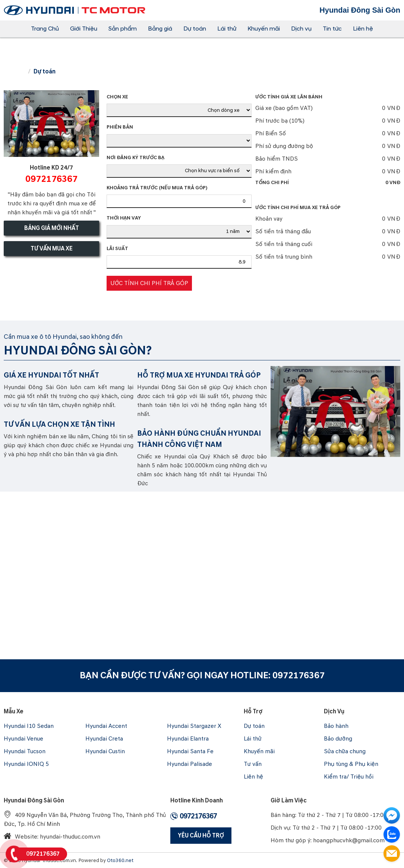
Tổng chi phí (328, 183)
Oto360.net (120, 860)
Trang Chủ (45, 29)
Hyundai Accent (106, 726)
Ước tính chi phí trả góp (149, 283)
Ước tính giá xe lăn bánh (289, 97)
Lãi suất (117, 249)
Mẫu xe (14, 711)
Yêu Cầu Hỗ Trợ (201, 836)
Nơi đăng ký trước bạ (135, 158)
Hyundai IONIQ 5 (26, 764)
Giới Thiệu (84, 29)
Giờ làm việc (289, 801)
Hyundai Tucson (25, 751)
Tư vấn (253, 764)
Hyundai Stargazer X (194, 726)
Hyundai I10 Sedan (29, 726)
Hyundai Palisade (190, 764)
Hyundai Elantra (188, 739)
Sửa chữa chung (345, 751)
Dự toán (195, 29)
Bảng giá (160, 29)
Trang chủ (14, 72)
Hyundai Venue (23, 739)
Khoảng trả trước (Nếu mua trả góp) (157, 188)
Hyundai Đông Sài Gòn (34, 801)
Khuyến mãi (264, 29)
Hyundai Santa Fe (190, 751)
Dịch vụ (301, 29)
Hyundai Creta (104, 739)
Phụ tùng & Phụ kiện (351, 764)
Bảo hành (336, 726)
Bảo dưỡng (338, 739)
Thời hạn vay (124, 218)
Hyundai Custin (105, 751)
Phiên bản (120, 127)
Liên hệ (363, 29)
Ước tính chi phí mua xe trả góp (298, 208)
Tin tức (332, 29)
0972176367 (299, 676)
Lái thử (227, 29)
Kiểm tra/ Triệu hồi (349, 777)
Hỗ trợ (253, 711)
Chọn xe (117, 97)
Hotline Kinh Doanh (197, 801)
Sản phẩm (123, 29)
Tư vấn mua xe (52, 249)
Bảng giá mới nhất (52, 228)
